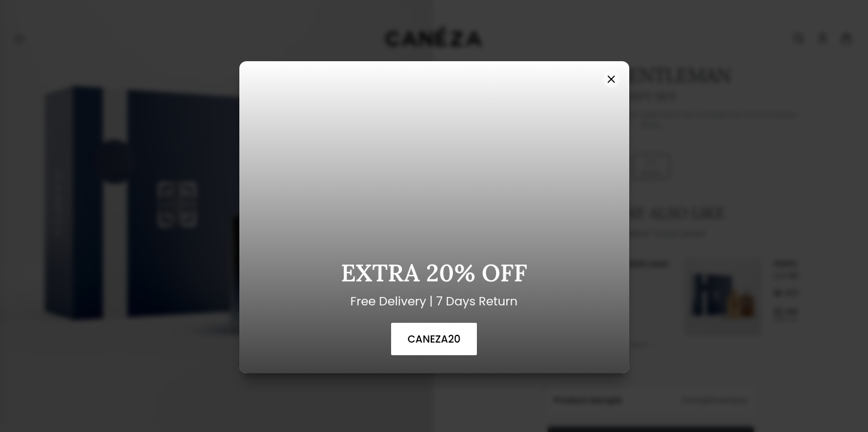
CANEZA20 (434, 339)
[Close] (611, 79)
